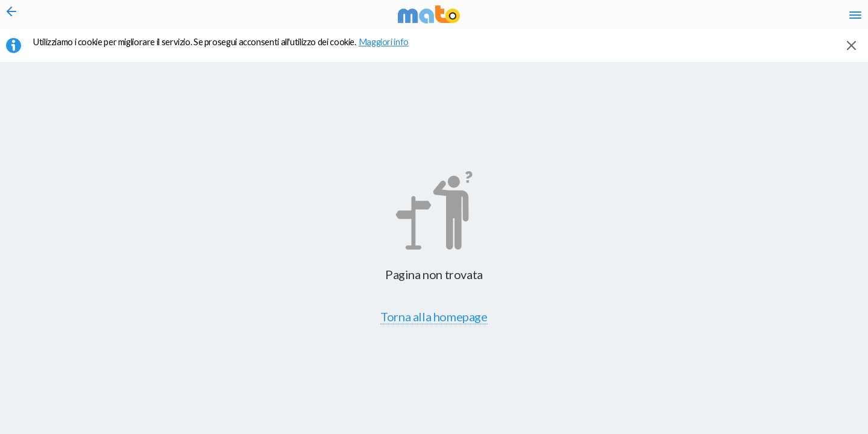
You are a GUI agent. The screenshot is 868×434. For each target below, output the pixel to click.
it (682, 18)
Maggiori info (390, 49)
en (704, 18)
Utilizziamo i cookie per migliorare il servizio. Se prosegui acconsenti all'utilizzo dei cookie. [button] (228, 49)
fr (728, 18)
